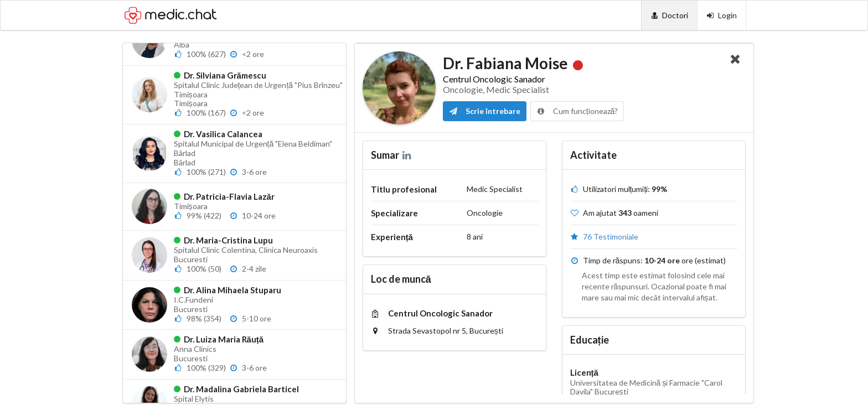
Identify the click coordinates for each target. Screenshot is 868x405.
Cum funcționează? (577, 111)
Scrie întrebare (485, 111)
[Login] (722, 15)
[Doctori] (669, 15)
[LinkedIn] (408, 155)
